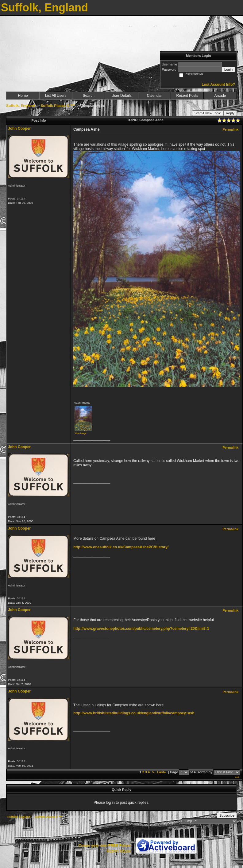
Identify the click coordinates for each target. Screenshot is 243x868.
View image (81, 433)
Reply (230, 113)
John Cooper (19, 128)
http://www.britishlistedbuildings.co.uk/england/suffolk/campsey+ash (134, 713)
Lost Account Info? (218, 85)
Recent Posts (187, 96)
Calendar (154, 96)
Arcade (220, 96)
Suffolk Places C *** (58, 106)
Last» (162, 772)
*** (237, 778)
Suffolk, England (21, 106)
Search (89, 96)
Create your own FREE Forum (105, 846)
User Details (121, 96)
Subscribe (227, 815)
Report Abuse (119, 851)
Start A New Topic (208, 113)
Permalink (230, 129)
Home (23, 96)
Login (228, 69)
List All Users (56, 96)
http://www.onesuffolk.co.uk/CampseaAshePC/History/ (121, 547)
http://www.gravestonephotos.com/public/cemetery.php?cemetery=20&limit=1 (141, 629)
